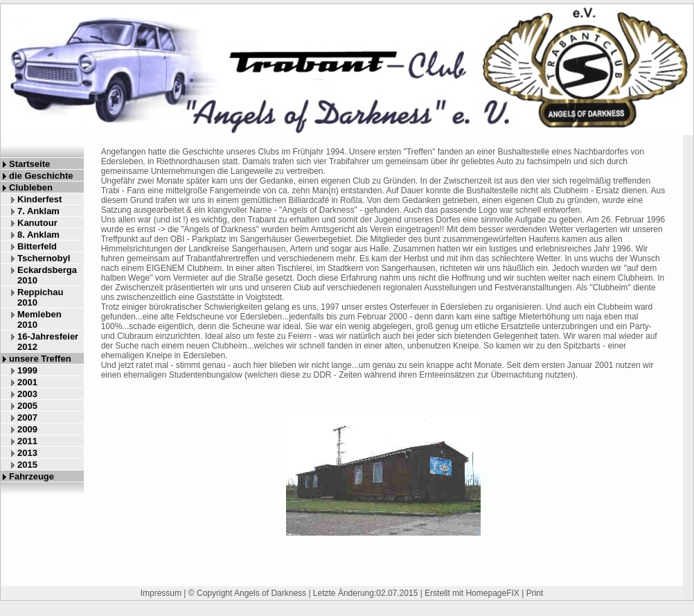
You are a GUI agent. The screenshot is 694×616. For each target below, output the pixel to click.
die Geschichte (41, 176)
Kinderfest (39, 199)
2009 (27, 429)
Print (535, 593)
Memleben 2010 (39, 319)
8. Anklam (38, 235)
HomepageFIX (492, 593)
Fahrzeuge (32, 476)
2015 (27, 465)
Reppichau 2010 (40, 297)
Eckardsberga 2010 (47, 275)
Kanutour (37, 223)
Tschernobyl (44, 258)
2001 (27, 382)
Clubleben (31, 187)
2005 (27, 406)
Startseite (29, 164)
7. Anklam (38, 211)
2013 (27, 453)
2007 (27, 417)
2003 (27, 394)
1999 (27, 370)
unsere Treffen (40, 359)
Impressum (161, 593)
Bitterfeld (37, 246)
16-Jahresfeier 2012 (48, 342)
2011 (27, 441)
